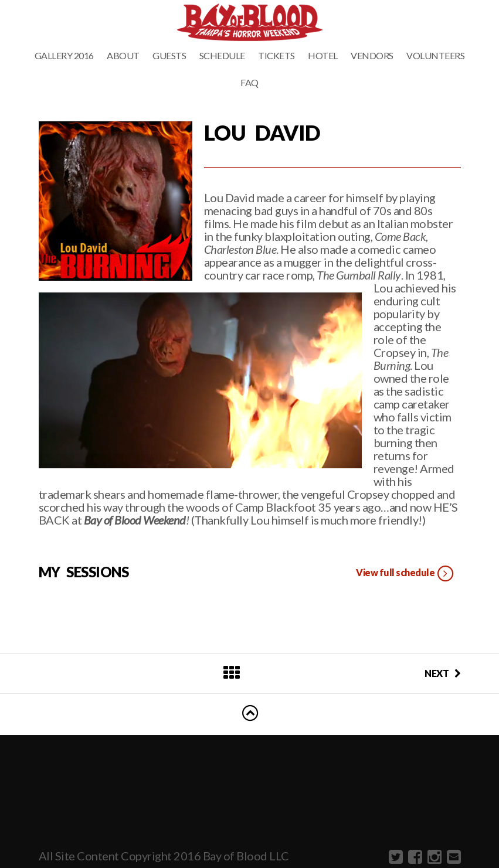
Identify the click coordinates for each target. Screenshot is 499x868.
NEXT (443, 673)
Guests (169, 55)
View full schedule (405, 574)
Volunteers (435, 55)
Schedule (222, 55)
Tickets (276, 55)
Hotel (323, 55)
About (123, 55)
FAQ (249, 82)
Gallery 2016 (64, 55)
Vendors (372, 55)
